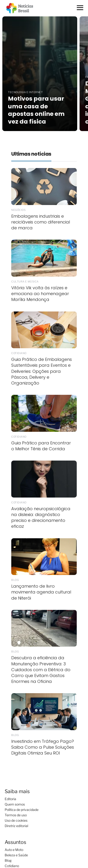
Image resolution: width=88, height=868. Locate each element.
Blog (8, 860)
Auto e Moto (14, 850)
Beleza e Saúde (16, 855)
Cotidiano (12, 866)
